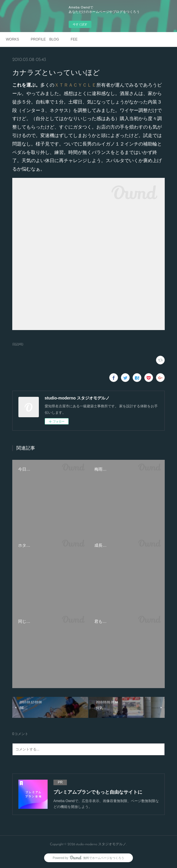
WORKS (12, 39)
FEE (74, 39)
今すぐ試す (80, 24)
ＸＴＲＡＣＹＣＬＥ (75, 85)
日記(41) (18, 344)
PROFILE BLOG (45, 39)
